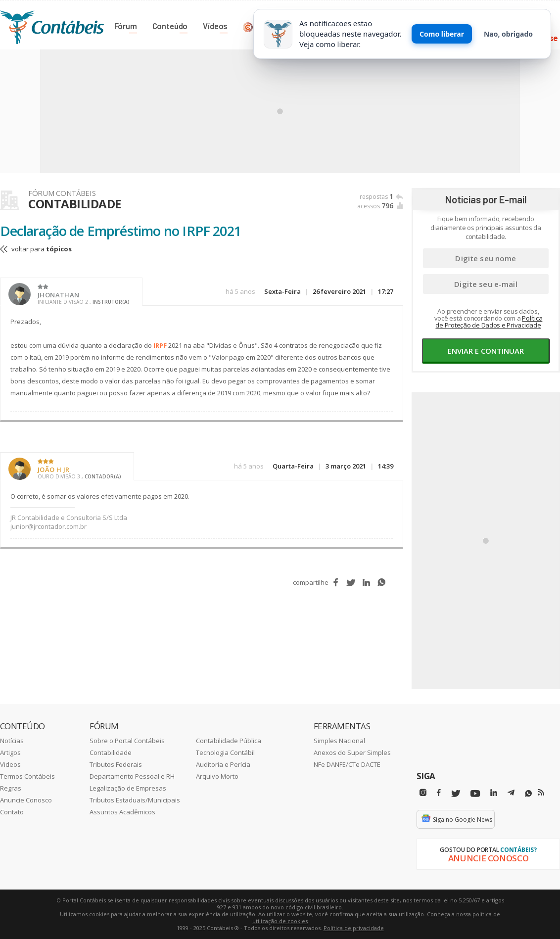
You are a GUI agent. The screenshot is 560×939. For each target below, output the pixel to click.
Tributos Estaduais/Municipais (135, 800)
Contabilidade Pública (229, 741)
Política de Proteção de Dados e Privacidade (489, 322)
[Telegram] (511, 794)
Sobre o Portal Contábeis (127, 741)
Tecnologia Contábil (225, 752)
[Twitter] (456, 794)
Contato (12, 812)
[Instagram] (423, 793)
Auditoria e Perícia (223, 764)
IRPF (160, 345)
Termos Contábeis (27, 776)
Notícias (12, 741)
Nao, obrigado (508, 34)
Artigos (10, 752)
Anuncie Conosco (26, 800)
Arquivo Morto (217, 776)
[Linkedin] (494, 793)
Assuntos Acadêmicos (122, 812)
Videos (10, 764)
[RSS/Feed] (541, 793)
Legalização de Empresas (128, 788)
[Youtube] (475, 794)
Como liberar (442, 34)
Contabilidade (111, 752)
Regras (11, 788)
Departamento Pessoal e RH (132, 776)
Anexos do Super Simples (352, 752)
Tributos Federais (116, 764)
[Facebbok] (439, 793)
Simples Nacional (339, 741)
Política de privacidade (354, 928)
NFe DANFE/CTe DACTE (347, 764)
